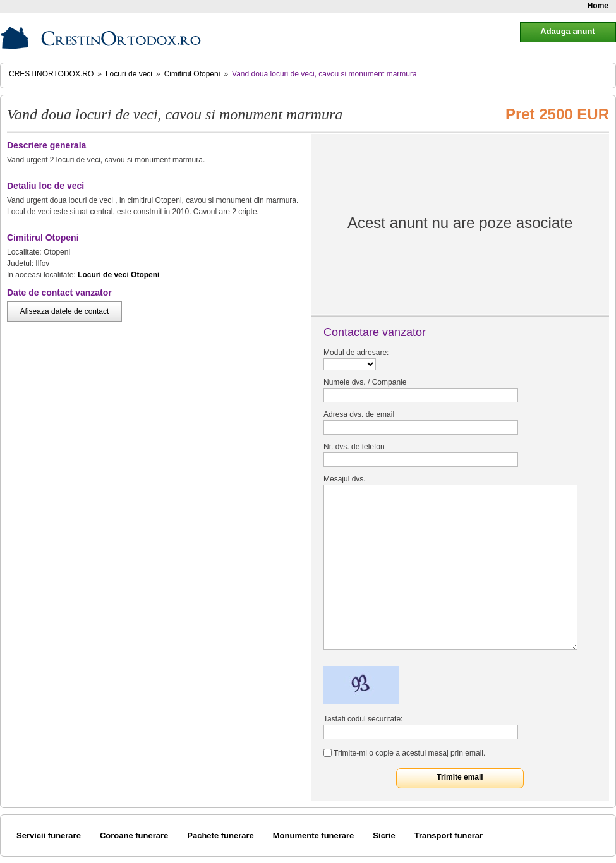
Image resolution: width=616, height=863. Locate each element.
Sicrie (384, 836)
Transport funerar (449, 836)
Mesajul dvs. (345, 479)
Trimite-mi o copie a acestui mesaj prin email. (409, 753)
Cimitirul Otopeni (192, 74)
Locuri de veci (129, 74)
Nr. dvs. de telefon (354, 447)
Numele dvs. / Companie (365, 382)
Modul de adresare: (356, 353)
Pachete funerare (220, 836)
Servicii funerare (49, 836)
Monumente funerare (314, 836)
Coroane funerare (134, 836)
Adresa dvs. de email (359, 414)
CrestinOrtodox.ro (51, 74)
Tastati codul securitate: (363, 719)
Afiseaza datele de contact (65, 311)
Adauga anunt (567, 31)
